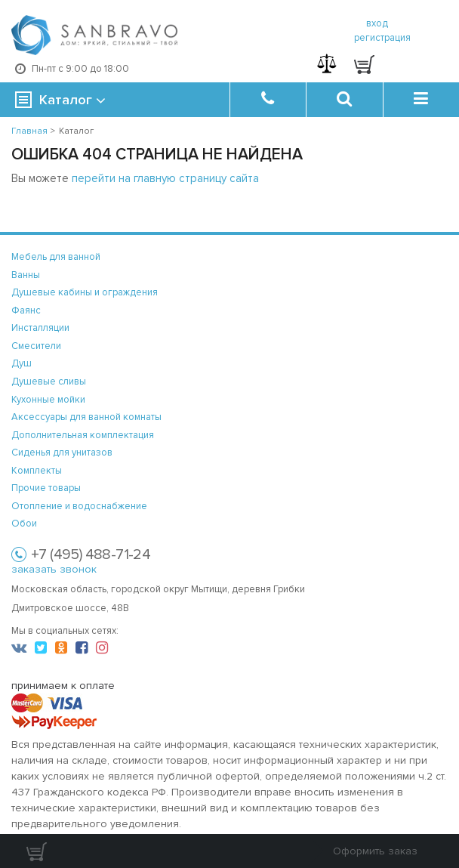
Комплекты (37, 471)
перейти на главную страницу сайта (165, 178)
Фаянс (26, 310)
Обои (24, 524)
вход (377, 23)
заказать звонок (54, 569)
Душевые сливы (49, 381)
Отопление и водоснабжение (79, 506)
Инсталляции (40, 328)
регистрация (382, 38)
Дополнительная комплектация (83, 435)
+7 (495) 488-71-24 (91, 554)
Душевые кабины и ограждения (85, 292)
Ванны (26, 275)
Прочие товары (46, 488)
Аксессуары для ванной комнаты (86, 417)
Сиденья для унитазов (62, 453)
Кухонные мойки (48, 400)
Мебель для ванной (56, 257)
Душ (22, 363)
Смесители (36, 346)
